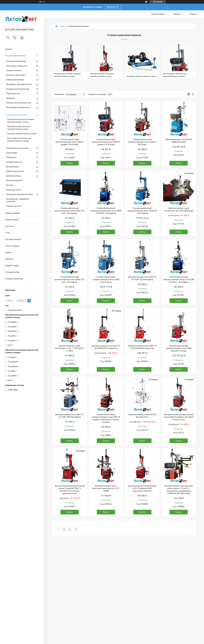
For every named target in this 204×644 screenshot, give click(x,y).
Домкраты (11, 98)
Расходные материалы (16, 61)
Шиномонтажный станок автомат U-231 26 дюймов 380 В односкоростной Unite (142, 488)
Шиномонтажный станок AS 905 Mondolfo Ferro (142, 416)
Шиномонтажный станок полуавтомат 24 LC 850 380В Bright (179, 209)
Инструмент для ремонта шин (19, 84)
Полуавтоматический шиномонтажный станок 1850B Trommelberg (106, 279)
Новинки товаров (13, 213)
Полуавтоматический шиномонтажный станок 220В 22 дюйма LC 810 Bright (70, 142)
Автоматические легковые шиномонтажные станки (19, 128)
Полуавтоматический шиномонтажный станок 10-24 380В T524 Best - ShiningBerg (106, 211)
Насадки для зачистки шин (18, 89)
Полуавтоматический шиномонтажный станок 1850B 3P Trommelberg (142, 211)
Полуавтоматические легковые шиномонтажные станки (21, 121)
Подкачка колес (13, 94)
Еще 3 (10, 345)
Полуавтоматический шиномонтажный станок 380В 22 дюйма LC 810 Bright (106, 142)
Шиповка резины (14, 176)
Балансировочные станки (17, 148)
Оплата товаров (12, 246)
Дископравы (12, 153)
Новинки (177, 14)
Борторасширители (15, 180)
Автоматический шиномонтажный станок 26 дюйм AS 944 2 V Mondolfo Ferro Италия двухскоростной (70, 490)
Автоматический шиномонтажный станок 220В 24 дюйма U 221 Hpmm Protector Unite (179, 417)
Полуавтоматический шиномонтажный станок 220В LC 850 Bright (142, 142)
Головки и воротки (14, 162)
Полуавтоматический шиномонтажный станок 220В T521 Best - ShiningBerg (70, 211)
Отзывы (193, 14)
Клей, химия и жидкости (17, 66)
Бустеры (10, 185)
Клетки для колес (14, 206)
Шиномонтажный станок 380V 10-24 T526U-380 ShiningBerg (70, 416)
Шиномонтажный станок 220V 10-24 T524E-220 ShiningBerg (142, 278)
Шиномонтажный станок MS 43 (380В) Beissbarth (179, 141)
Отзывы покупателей (14, 279)
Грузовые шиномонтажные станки (22, 134)
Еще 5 (10, 380)
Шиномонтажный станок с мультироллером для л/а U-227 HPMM (106, 488)
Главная (9, 49)
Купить (70, 163)
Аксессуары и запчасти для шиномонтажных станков (19, 140)
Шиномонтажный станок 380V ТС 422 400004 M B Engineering (142, 347)
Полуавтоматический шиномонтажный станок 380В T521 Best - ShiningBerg (70, 279)
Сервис (8, 252)
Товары (62, 26)
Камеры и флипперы (15, 80)
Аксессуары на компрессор (18, 107)
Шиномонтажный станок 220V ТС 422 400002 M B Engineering (106, 347)
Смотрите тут (113, 7)
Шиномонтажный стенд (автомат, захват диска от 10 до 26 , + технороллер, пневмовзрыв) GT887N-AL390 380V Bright (179, 490)
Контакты (9, 226)
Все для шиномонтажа (15, 56)
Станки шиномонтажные (17, 115)
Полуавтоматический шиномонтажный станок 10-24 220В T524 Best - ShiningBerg (179, 279)
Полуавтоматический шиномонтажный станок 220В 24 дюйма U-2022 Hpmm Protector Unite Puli (106, 418)
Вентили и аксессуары (16, 75)
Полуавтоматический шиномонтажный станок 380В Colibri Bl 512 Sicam (179, 348)
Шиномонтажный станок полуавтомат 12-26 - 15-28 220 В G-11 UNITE (70, 348)
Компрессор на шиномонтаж (19, 103)
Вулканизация (12, 167)
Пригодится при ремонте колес (20, 194)
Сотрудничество (12, 272)
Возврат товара (12, 266)
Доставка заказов (13, 239)
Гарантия (9, 259)
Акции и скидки (12, 220)
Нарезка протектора (15, 171)
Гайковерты (11, 157)
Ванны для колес (14, 190)
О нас (8, 233)
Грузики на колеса (14, 70)
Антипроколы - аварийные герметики (18, 200)
